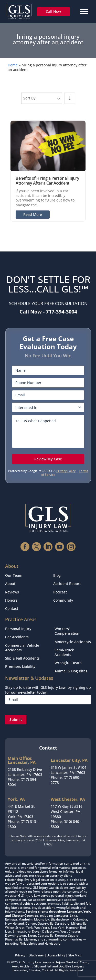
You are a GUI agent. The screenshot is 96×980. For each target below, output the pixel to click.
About (10, 584)
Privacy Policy (66, 471)
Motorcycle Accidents (73, 642)
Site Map (75, 955)
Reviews (12, 592)
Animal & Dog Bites (71, 671)
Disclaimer (36, 955)
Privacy (20, 955)
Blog (57, 575)
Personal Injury (18, 629)
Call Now (53, 11)
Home (13, 65)
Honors (11, 600)
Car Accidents (17, 637)
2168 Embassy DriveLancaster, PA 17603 (25, 772)
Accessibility (56, 955)
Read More (33, 214)
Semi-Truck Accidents (64, 652)
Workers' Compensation (67, 631)
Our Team (14, 575)
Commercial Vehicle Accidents (22, 648)
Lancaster (20, 970)
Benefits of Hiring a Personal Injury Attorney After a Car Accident (47, 181)
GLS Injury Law (30, 962)
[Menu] (84, 11)
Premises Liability (20, 666)
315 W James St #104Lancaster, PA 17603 (68, 770)
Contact (12, 608)
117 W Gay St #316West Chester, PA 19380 (67, 811)
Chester (35, 970)
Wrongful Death (68, 663)
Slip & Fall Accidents (22, 658)
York (45, 970)
